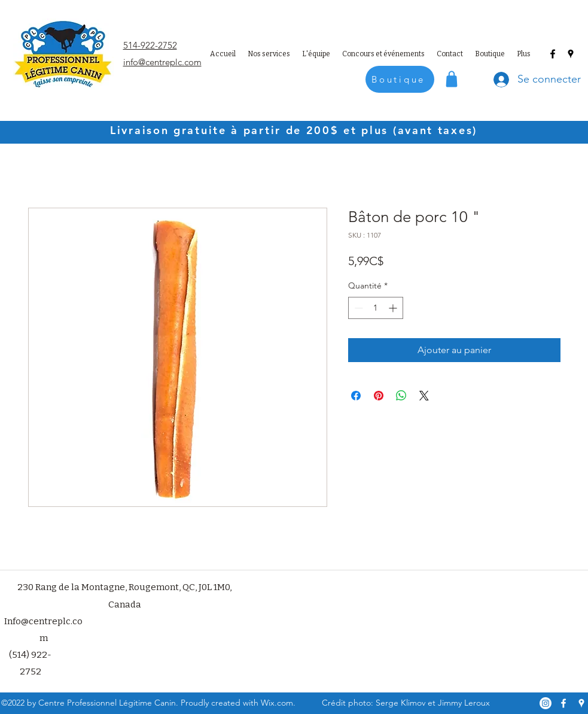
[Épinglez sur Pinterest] (379, 396)
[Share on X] (424, 396)
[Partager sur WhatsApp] (401, 396)
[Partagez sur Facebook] (356, 396)
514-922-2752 (150, 45)
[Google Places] (571, 54)
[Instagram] (546, 703)
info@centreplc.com (162, 62)
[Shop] (452, 79)
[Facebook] (553, 54)
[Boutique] (400, 79)
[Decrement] (357, 308)
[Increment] (394, 308)
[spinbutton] (376, 308)
